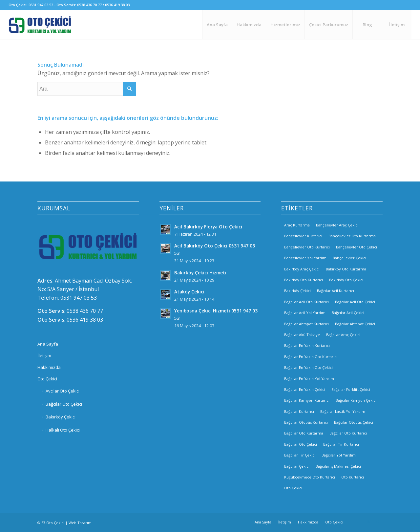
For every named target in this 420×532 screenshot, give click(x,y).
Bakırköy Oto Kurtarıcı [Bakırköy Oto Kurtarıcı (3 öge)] (304, 280)
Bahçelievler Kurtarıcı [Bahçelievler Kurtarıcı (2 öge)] (303, 236)
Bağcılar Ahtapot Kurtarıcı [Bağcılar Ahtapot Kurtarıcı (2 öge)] (306, 324)
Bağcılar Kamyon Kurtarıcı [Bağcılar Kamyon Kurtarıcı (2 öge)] (307, 400)
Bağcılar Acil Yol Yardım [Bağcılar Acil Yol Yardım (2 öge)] (305, 313)
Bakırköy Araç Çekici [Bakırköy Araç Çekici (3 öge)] (302, 269)
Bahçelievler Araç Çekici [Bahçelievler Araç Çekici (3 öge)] (337, 225)
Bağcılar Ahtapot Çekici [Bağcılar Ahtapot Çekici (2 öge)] (355, 324)
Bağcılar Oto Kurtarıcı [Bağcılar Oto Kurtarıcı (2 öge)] (348, 433)
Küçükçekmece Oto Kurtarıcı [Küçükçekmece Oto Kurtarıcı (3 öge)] (310, 477)
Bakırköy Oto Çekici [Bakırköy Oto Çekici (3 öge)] (346, 280)
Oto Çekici (47, 379)
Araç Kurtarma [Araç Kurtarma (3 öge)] (297, 225)
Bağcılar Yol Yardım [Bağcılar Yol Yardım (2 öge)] (339, 455)
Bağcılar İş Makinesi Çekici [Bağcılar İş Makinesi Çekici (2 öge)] (338, 466)
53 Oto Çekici (53, 523)
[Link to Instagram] (368, 522)
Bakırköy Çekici (61, 417)
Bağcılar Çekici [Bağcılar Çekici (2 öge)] (297, 466)
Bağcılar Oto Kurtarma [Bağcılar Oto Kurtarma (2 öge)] (304, 433)
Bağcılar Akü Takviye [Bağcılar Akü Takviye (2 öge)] (302, 335)
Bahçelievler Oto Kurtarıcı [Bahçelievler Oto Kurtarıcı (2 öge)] (307, 247)
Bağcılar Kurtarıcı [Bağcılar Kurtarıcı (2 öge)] (299, 411)
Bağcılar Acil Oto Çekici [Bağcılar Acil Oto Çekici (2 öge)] (355, 302)
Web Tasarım (80, 523)
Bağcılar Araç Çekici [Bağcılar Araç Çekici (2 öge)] (343, 335)
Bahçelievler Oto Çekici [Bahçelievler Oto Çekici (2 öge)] (357, 247)
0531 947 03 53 (79, 298)
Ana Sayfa (48, 344)
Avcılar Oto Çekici (63, 391)
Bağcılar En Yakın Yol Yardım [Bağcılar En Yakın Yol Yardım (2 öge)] (309, 379)
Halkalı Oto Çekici (63, 430)
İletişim (44, 355)
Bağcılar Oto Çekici (64, 404)
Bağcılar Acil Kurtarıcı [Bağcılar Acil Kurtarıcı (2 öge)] (336, 291)
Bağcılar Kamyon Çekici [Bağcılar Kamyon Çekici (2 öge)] (356, 400)
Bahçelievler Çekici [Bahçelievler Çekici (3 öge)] (349, 258)
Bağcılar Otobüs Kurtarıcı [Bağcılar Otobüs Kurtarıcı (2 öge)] (306, 422)
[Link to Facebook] (358, 522)
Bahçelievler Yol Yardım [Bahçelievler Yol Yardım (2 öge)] (305, 258)
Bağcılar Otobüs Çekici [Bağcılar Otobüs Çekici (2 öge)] (354, 422)
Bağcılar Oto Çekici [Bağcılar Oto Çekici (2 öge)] (301, 444)
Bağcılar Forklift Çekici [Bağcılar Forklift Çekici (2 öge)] (351, 389)
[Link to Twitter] (378, 522)
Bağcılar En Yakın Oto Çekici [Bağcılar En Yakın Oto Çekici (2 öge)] (308, 367)
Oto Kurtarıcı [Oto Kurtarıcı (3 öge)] (353, 477)
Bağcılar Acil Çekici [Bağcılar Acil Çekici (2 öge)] (348, 313)
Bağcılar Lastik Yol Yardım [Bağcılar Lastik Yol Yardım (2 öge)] (343, 411)
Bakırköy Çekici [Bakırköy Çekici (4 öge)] (297, 291)
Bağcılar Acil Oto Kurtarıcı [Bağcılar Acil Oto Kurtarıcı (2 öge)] (306, 302)
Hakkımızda (49, 367)
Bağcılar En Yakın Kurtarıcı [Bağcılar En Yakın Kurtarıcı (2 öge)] (307, 345)
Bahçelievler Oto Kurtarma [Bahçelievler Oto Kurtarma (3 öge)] (352, 236)
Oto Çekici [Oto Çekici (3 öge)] (293, 488)
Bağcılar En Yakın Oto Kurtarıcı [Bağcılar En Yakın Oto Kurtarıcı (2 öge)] (311, 357)
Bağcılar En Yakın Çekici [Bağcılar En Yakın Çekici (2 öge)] (305, 389)
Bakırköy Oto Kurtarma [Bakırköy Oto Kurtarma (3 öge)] (346, 269)
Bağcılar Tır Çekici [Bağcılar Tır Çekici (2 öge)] (300, 455)
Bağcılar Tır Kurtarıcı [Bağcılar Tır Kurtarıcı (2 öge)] (341, 444)
